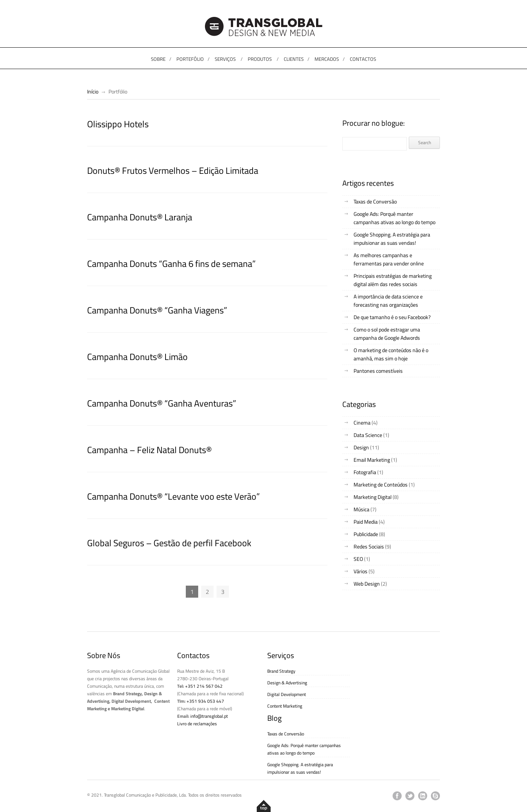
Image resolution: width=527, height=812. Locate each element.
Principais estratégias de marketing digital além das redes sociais (393, 280)
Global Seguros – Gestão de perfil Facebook (169, 543)
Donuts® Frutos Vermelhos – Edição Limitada (173, 170)
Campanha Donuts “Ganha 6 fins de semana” (171, 264)
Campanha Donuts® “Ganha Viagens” (157, 310)
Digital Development (287, 694)
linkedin (423, 796)
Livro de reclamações (197, 724)
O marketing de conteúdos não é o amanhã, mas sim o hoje (391, 354)
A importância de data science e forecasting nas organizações (388, 301)
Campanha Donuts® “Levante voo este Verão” (173, 496)
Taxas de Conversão (375, 201)
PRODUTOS (260, 59)
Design (361, 447)
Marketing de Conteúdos (381, 484)
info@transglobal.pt (209, 716)
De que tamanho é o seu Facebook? (392, 317)
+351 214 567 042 (204, 686)
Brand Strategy (281, 671)
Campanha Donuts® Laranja (140, 217)
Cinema (362, 423)
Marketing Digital (373, 497)
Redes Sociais (369, 546)
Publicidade (366, 534)
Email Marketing (372, 460)
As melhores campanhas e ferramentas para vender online (389, 259)
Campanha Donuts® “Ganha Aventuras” (162, 403)
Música (361, 509)
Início (93, 91)
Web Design (367, 584)
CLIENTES (294, 59)
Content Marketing (285, 706)
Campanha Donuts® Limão (137, 357)
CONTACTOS (363, 59)
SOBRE (158, 59)
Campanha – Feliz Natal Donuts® (149, 450)
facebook (397, 796)
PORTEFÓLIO (190, 59)
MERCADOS (327, 59)
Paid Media (366, 522)
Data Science (368, 435)
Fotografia (365, 472)
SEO (358, 559)
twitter (410, 796)
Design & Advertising (287, 683)
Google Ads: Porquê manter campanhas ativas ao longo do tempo (394, 218)
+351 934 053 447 (205, 701)
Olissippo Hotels (118, 124)
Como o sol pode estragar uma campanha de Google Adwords (387, 334)
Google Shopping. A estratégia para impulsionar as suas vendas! (392, 239)
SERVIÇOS (225, 59)
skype (435, 796)
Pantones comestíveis (378, 371)
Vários (361, 571)
